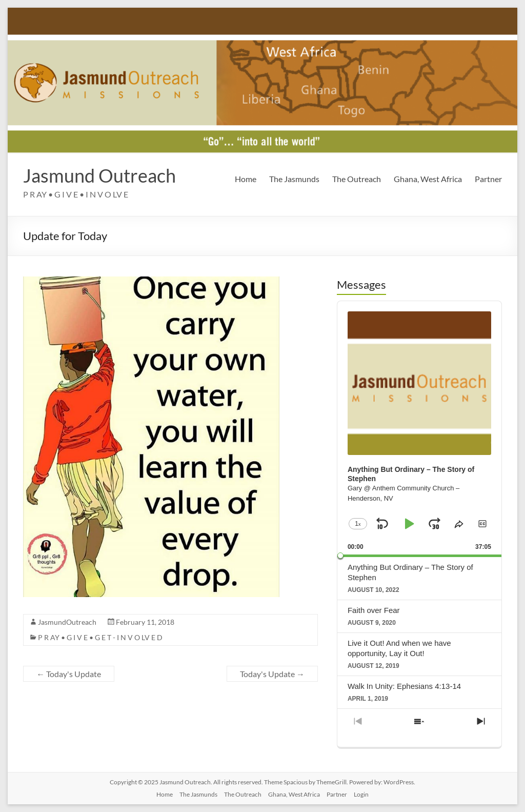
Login (361, 794)
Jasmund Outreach (99, 175)
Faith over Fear (374, 610)
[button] (482, 524)
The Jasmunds (294, 179)
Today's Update (69, 674)
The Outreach (357, 179)
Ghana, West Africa (428, 179)
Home (246, 179)
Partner (488, 179)
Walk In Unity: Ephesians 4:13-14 (404, 686)
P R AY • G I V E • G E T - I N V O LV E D (100, 637)
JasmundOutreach (67, 622)
